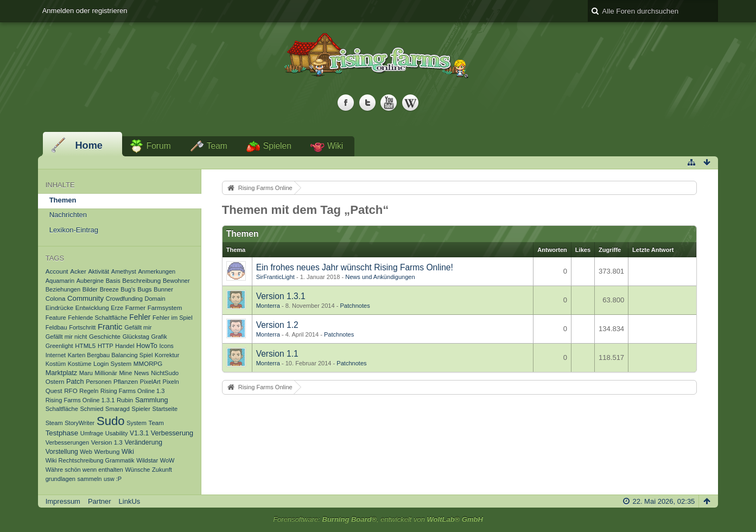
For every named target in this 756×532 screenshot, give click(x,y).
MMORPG (148, 363)
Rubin (125, 400)
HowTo (147, 346)
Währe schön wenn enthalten (84, 470)
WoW (167, 460)
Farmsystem (165, 308)
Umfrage (92, 433)
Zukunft (162, 470)
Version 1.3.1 (281, 296)
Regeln (89, 391)
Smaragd (117, 409)
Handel (125, 346)
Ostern (55, 381)
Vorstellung (62, 452)
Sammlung (152, 400)
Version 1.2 (277, 325)
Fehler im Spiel (173, 318)
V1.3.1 (139, 433)
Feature (56, 318)
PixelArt (150, 382)
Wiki (335, 146)
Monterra (268, 306)
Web (86, 452)
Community (85, 298)
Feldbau (56, 327)
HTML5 (85, 346)
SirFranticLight (275, 277)
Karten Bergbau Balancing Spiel (110, 355)
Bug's (128, 289)
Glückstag (136, 337)
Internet (56, 355)
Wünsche (137, 470)
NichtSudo (165, 373)
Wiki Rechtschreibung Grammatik (90, 460)
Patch (75, 382)
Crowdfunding (124, 299)
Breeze (109, 289)
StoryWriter (80, 423)
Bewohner (176, 281)
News (142, 373)
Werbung (107, 451)
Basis (113, 281)
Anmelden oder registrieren (85, 11)
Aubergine (90, 281)
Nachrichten (68, 215)
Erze (117, 308)
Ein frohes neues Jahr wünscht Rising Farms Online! (355, 267)
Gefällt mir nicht (66, 337)
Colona (56, 298)
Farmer (135, 308)
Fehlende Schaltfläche (97, 318)
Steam (54, 423)
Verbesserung (172, 433)
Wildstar (147, 460)
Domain (155, 299)
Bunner (163, 289)
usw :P (113, 479)
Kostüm (56, 364)
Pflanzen (126, 381)
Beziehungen (63, 289)
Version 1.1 (277, 354)
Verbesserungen (67, 442)
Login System (112, 363)
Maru (86, 373)
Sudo (111, 421)
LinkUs (130, 501)
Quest (54, 391)
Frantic (110, 327)
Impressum (63, 501)
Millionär (106, 373)
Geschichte (105, 336)
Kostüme (80, 364)
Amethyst (124, 271)
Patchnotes (355, 306)
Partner (100, 501)
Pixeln (171, 382)
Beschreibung (141, 280)
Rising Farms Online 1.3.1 (80, 400)
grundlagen (61, 479)
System (136, 423)
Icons (166, 346)
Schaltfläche (62, 409)
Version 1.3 (107, 442)
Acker (78, 271)
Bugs (144, 289)
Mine (125, 373)
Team (217, 146)
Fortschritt (82, 327)
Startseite (165, 409)
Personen (99, 382)
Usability (117, 433)
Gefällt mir (138, 327)
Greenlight (59, 346)
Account (57, 271)
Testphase (62, 433)
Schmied (91, 409)
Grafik (159, 337)
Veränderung (143, 442)
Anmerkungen (157, 271)
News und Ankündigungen (380, 277)
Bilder (90, 289)
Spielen (277, 146)
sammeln (90, 479)
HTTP (106, 346)
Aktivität (99, 271)
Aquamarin (60, 281)
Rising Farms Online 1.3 (133, 391)
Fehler (140, 317)
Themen (63, 200)
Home (89, 145)
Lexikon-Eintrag (74, 230)
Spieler (141, 409)
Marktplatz (62, 373)
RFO (71, 391)
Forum (159, 146)
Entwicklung (92, 308)
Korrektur (167, 355)
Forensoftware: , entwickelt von (378, 519)
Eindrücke (60, 308)
